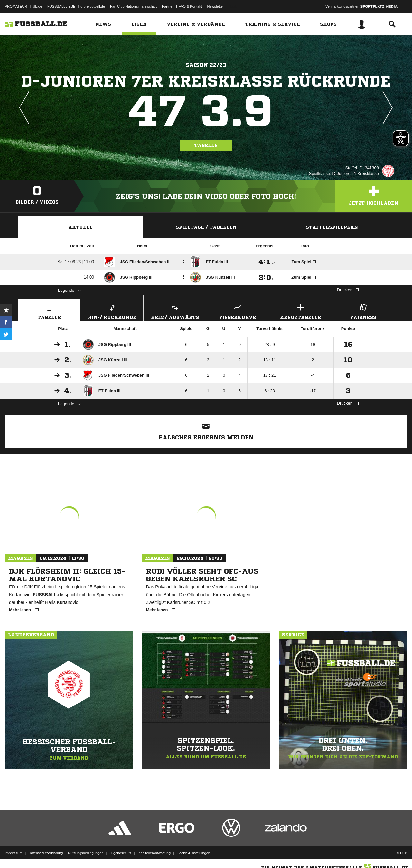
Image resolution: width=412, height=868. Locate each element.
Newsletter (216, 6)
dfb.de (37, 6)
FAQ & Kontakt (190, 6)
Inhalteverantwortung (154, 853)
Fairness (363, 311)
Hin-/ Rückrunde (112, 311)
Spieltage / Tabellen (206, 227)
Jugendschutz (120, 853)
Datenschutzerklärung (46, 853)
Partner (168, 6)
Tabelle (206, 145)
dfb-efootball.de (93, 6)
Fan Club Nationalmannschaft (133, 6)
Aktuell (80, 227)
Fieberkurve (238, 311)
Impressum (14, 853)
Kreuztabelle (300, 311)
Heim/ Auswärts (175, 311)
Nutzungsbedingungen (86, 853)
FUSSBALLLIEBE (61, 6)
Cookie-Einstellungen (193, 853)
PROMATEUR (16, 6)
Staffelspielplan (332, 227)
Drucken (348, 290)
